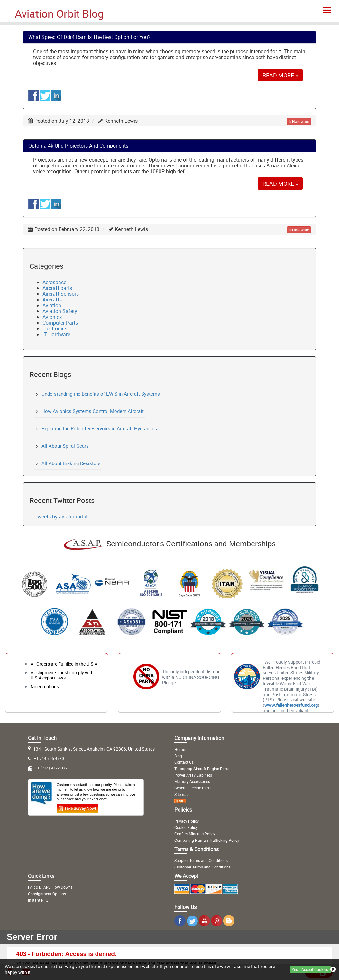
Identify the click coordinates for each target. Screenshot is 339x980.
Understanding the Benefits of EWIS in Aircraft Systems (101, 394)
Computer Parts (60, 323)
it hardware (299, 121)
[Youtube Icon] (204, 924)
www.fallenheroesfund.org (291, 705)
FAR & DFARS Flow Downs (50, 887)
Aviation (52, 305)
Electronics (55, 328)
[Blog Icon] (229, 924)
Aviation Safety (60, 311)
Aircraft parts (57, 288)
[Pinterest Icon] (217, 924)
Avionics (52, 317)
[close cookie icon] (333, 969)
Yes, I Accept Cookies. (310, 969)
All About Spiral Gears (65, 446)
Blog (178, 756)
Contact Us (184, 762)
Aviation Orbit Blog (59, 13)
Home (180, 749)
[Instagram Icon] (180, 924)
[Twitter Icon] (192, 924)
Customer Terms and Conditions (202, 867)
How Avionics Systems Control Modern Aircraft (93, 411)
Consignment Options (47, 894)
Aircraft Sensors (61, 294)
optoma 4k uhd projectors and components (78, 146)
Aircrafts (52, 300)
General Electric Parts (193, 788)
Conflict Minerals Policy (195, 834)
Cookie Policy (186, 827)
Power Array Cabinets (193, 775)
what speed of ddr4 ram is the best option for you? (89, 37)
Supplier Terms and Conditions (201, 860)
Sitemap (182, 794)
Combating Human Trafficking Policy (207, 840)
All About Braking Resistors (71, 463)
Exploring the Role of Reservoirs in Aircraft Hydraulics (99, 428)
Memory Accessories (192, 781)
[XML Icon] (180, 801)
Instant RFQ (38, 900)
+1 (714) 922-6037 (51, 768)
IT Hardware (56, 334)
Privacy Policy (187, 821)
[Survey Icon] (78, 807)
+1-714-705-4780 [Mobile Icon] (49, 758)
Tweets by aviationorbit (61, 517)
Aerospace (54, 282)
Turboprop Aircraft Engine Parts (202, 769)
